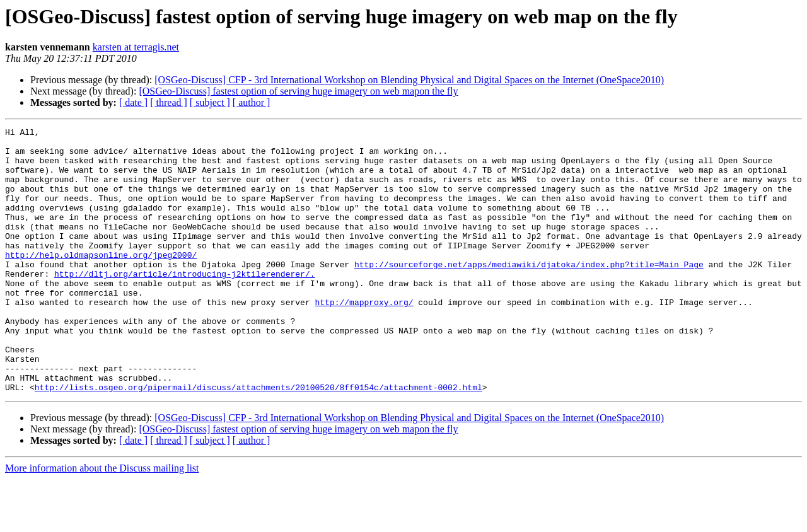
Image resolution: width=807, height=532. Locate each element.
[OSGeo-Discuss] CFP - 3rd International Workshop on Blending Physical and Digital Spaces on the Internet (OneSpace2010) (409, 80)
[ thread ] (169, 102)
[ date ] (133, 102)
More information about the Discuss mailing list (102, 521)
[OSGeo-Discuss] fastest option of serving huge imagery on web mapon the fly (298, 91)
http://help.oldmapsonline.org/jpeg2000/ (101, 281)
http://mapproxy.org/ (364, 338)
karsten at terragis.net (136, 47)
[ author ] (252, 102)
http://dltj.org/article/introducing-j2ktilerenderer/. (184, 304)
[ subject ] (210, 102)
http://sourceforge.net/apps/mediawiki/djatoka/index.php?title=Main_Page (529, 292)
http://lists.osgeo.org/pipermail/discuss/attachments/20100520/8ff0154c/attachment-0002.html (258, 440)
